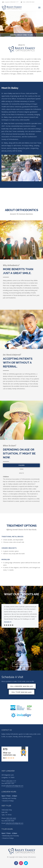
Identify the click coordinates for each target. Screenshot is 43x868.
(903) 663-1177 (11, 781)
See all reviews (21, 665)
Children (21, 465)
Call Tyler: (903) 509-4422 (22, 692)
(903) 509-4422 (11, 818)
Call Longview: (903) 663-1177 (22, 686)
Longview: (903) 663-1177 (10, 2)
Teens (21, 469)
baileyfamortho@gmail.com (14, 786)
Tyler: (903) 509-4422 (28, 2)
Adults (21, 473)
